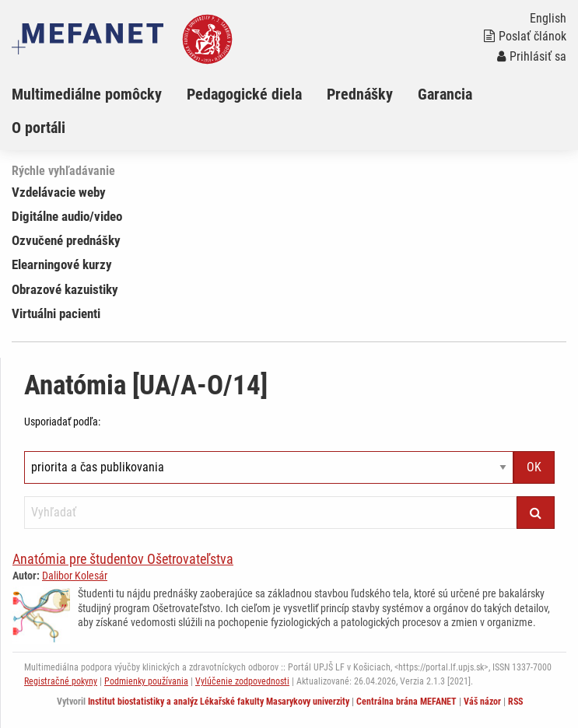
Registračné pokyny (61, 681)
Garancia (445, 94)
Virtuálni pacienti (56, 313)
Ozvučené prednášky (66, 240)
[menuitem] (99, 94)
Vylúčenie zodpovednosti (242, 681)
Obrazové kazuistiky (65, 289)
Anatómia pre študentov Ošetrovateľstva (123, 559)
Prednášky (360, 94)
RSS (515, 702)
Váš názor (482, 702)
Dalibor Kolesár (75, 576)
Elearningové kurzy (62, 264)
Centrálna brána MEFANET (406, 702)
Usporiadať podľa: (62, 422)
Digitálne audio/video (67, 216)
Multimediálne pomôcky (87, 94)
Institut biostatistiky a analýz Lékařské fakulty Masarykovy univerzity (219, 702)
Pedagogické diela (244, 94)
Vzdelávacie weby (59, 192)
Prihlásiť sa (532, 56)
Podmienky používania (146, 681)
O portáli (39, 128)
